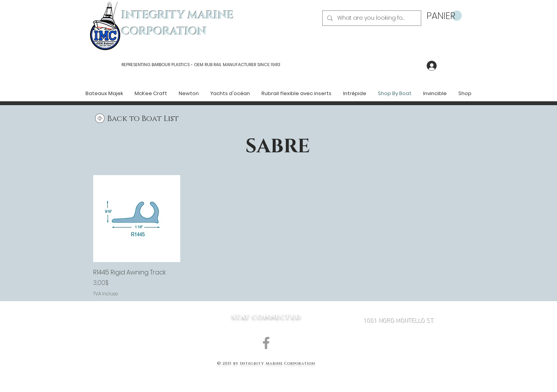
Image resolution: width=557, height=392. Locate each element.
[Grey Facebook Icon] (266, 343)
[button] (444, 16)
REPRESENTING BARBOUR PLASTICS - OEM (162, 65)
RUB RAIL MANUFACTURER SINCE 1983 (242, 65)
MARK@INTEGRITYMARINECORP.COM (399, 363)
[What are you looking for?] (371, 18)
